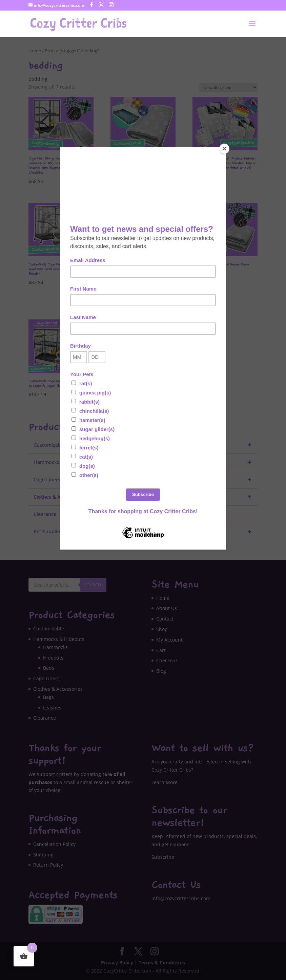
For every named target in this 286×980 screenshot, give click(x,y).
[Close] (224, 149)
